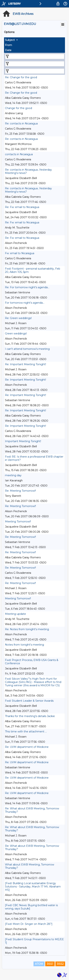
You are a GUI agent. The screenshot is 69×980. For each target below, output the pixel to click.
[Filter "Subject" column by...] (35, 56)
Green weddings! (16, 334)
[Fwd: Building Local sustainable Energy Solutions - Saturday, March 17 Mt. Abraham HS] (33, 887)
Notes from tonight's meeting (24, 645)
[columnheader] (34, 40)
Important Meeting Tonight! (23, 441)
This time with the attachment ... (26, 732)
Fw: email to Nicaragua (20, 253)
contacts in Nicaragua (19, 154)
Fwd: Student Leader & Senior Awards (29, 701)
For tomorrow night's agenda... (25, 303)
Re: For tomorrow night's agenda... (27, 287)
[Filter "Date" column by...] (35, 71)
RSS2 (60, 964)
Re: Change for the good (21, 77)
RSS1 (50, 964)
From (8, 45)
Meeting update (15, 614)
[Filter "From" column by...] (35, 64)
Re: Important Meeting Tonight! (25, 364)
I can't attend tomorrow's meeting (27, 349)
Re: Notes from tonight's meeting (27, 629)
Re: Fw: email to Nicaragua (22, 207)
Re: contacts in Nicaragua (21, 124)
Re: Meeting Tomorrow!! (20, 491)
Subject (10, 40)
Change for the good (18, 108)
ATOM (39, 964)
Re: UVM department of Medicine (27, 747)
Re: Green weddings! (18, 318)
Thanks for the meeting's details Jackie (30, 716)
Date (8, 50)
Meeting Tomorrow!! (18, 522)
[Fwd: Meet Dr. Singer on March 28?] (29, 924)
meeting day (13, 475)
